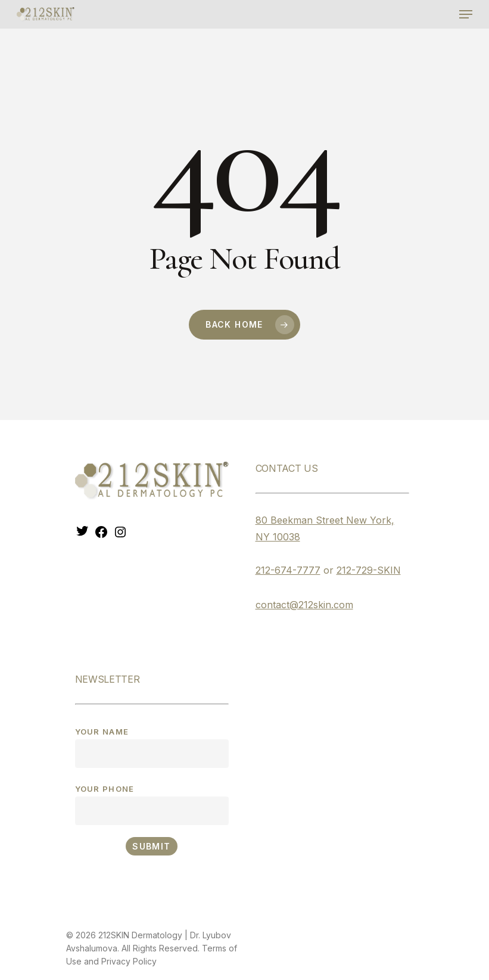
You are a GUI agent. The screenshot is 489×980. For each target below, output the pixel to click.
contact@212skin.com (304, 605)
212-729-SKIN (369, 570)
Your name (152, 747)
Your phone (152, 805)
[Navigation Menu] (466, 14)
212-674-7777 (288, 570)
